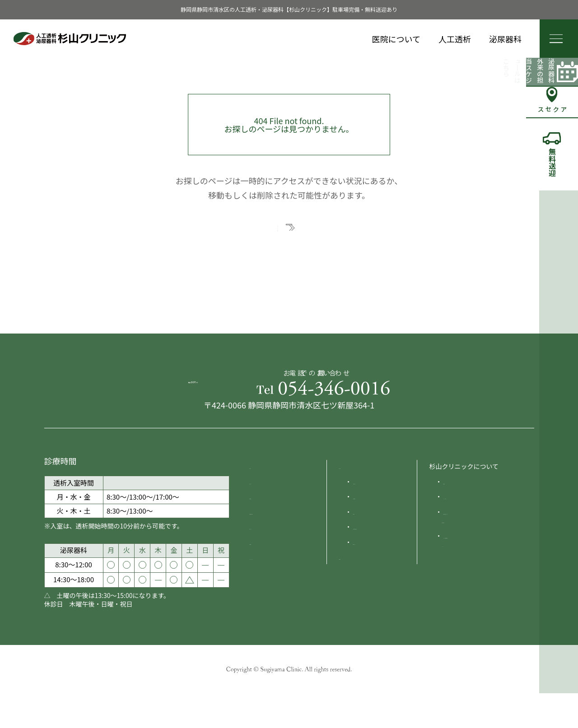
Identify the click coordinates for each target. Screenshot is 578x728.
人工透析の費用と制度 (385, 564)
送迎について (269, 564)
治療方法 (366, 548)
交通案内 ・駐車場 (276, 548)
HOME (259, 503)
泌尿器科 (505, 39)
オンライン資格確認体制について (481, 577)
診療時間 (262, 533)
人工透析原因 (372, 533)
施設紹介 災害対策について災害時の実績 (481, 553)
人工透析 (455, 39)
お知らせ (262, 518)
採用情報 (262, 579)
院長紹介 (456, 518)
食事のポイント (375, 579)
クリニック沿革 (466, 533)
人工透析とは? (374, 518)
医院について (396, 39)
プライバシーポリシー (281, 594)
